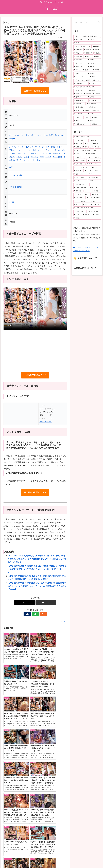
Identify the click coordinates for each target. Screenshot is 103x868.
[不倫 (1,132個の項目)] (77, 150)
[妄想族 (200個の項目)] (97, 198)
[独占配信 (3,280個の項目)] (78, 147)
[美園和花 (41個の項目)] (88, 50)
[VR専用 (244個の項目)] (95, 184)
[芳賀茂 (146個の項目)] (87, 218)
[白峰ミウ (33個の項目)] (88, 56)
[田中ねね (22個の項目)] (95, 100)
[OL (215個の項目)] (87, 194)
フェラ (38, 147)
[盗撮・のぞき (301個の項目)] (81, 174)
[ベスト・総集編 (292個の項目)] (80, 177)
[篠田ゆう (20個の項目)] (80, 121)
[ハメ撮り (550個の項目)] (89, 157)
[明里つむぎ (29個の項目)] (94, 63)
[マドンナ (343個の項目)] (89, 171)
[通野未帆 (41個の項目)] (96, 50)
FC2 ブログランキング (82, 247)
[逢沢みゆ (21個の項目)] (96, 111)
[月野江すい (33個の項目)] (80, 60)
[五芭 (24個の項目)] (88, 80)
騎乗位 (26, 157)
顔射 (64, 150)
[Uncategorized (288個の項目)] (94, 177)
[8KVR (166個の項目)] (97, 205)
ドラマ (19, 150)
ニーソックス (29, 160)
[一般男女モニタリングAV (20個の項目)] (82, 124)
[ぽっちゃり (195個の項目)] (95, 201)
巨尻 (64, 154)
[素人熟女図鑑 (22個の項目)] (80, 107)
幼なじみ (46, 147)
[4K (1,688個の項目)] (92, 147)
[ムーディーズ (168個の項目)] (88, 205)
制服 (53, 147)
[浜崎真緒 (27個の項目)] (96, 70)
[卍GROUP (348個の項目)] (79, 171)
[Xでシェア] (25, 603)
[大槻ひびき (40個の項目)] (78, 53)
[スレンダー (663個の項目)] (79, 157)
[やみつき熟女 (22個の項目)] (93, 104)
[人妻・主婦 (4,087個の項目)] (78, 144)
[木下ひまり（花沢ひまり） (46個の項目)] (82, 46)
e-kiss (12, 202)
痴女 (20, 154)
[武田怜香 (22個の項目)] (97, 94)
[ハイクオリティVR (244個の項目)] (81, 188)
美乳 (35, 150)
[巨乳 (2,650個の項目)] (85, 147)
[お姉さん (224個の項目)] (78, 194)
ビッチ (48, 154)
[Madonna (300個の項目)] (94, 174)
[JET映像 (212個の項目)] (96, 194)
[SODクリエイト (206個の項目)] (80, 198)
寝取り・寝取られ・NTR (34, 154)
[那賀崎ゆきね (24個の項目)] (81, 84)
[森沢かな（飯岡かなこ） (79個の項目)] (91, 36)
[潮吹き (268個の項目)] (94, 181)
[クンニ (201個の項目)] (90, 198)
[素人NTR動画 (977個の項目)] (86, 150)
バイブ (48, 157)
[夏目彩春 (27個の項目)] (94, 73)
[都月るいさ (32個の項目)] (80, 63)
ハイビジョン (15, 147)
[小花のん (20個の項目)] (94, 121)
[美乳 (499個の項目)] (90, 161)
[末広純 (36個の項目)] (97, 53)
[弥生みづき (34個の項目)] (78, 56)
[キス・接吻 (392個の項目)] (80, 164)
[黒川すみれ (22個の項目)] (94, 107)
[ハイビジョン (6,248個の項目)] (81, 140)
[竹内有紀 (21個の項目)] (87, 111)
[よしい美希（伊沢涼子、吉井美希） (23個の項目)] (87, 87)
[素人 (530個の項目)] (76, 161)
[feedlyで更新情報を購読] (35, 614)
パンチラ (13, 154)
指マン (19, 160)
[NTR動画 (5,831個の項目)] (95, 140)
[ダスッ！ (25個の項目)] (95, 77)
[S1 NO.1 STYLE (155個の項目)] (94, 211)
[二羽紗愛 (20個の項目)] (78, 117)
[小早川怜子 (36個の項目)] (88, 53)
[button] (46, 603)
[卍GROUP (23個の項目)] (88, 94)
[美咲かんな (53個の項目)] (94, 40)
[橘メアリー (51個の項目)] (87, 43)
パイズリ (35, 157)
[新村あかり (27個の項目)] (87, 70)
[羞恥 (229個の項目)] (97, 191)
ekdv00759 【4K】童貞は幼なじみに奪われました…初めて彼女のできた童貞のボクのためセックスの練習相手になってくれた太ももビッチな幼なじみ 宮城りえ (37, 559)
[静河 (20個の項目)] (87, 117)
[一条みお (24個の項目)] (95, 84)
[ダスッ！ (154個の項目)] (78, 215)
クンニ (12, 157)
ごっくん (27, 150)
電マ (42, 157)
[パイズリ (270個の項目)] (80, 181)
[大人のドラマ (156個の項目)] (80, 211)
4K (23, 147)
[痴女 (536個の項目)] (97, 157)
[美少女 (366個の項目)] (96, 167)
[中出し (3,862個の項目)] (88, 144)
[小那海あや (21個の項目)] (94, 114)
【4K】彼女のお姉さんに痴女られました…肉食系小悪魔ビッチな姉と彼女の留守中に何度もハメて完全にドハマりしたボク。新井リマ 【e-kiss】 (37, 569)
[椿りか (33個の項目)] (97, 56)
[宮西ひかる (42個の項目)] (78, 50)
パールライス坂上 (16, 175)
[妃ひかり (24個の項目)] (96, 80)
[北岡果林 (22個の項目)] (94, 97)
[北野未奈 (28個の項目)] (78, 70)
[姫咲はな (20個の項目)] (96, 117)
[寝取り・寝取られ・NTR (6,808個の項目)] (87, 137)
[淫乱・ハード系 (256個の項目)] (81, 184)
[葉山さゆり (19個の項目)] (96, 124)
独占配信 (30, 147)
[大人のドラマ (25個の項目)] (79, 80)
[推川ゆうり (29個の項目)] (94, 67)
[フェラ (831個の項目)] (79, 154)
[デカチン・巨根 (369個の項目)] (93, 164)
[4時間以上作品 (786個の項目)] (93, 154)
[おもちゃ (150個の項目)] (96, 215)
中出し (19, 157)
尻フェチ (49, 150)
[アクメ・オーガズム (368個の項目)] (82, 167)
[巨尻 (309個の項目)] (97, 171)
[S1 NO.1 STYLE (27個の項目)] (81, 77)
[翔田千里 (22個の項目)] (80, 97)
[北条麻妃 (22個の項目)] (80, 104)
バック (41, 150)
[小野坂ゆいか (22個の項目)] (81, 100)
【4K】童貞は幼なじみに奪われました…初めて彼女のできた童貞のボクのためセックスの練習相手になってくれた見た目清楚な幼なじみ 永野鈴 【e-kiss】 (37, 586)
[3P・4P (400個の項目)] (97, 161)
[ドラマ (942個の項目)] (97, 150)
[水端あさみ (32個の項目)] (94, 60)
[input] (87, 22)
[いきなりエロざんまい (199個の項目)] (82, 201)
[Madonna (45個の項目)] (96, 46)
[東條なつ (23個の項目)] (94, 90)
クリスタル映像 (16, 187)
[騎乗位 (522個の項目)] (83, 161)
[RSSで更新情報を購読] (40, 614)
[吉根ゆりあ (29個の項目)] (80, 67)
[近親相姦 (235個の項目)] (78, 191)
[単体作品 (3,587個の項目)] (96, 144)
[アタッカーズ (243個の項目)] (95, 188)
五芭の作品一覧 (46, 422)
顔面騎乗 (56, 154)
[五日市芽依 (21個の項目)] (80, 114)
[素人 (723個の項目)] (77, 36)
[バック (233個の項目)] (88, 191)
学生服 (59, 147)
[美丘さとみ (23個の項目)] (80, 90)
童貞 (38, 160)
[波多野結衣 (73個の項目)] (80, 40)
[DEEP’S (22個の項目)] (78, 111)
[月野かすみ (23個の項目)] (78, 94)
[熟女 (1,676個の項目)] (98, 147)
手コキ (57, 150)
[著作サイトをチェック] (31, 614)
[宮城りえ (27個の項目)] (80, 73)
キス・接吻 (57, 157)
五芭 (6, 22)
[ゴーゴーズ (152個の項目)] (87, 215)
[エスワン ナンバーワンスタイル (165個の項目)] (87, 208)
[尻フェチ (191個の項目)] (78, 205)
